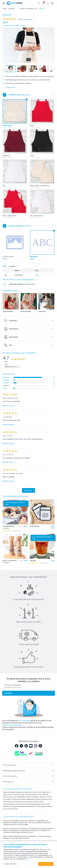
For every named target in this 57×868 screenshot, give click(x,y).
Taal (6, 364)
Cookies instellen (11, 864)
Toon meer (28, 490)
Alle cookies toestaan (46, 864)
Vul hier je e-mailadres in (13, 685)
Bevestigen (9, 693)
